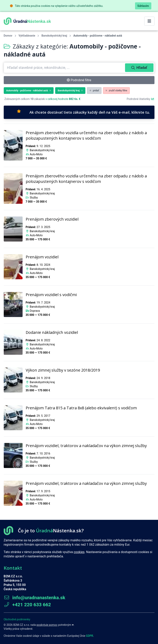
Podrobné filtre (79, 80)
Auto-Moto (36, 154)
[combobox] (65, 68)
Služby (34, 198)
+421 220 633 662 (27, 605)
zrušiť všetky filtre (116, 91)
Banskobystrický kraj (54, 36)
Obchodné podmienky (17, 619)
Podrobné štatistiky (140, 99)
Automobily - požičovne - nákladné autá (29, 91)
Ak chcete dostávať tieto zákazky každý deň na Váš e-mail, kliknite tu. (83, 112)
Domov (8, 36)
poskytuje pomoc (47, 625)
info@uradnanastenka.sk (35, 598)
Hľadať (139, 68)
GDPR (90, 636)
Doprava (35, 311)
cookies (79, 552)
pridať (94, 91)
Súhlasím (143, 6)
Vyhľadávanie (27, 36)
